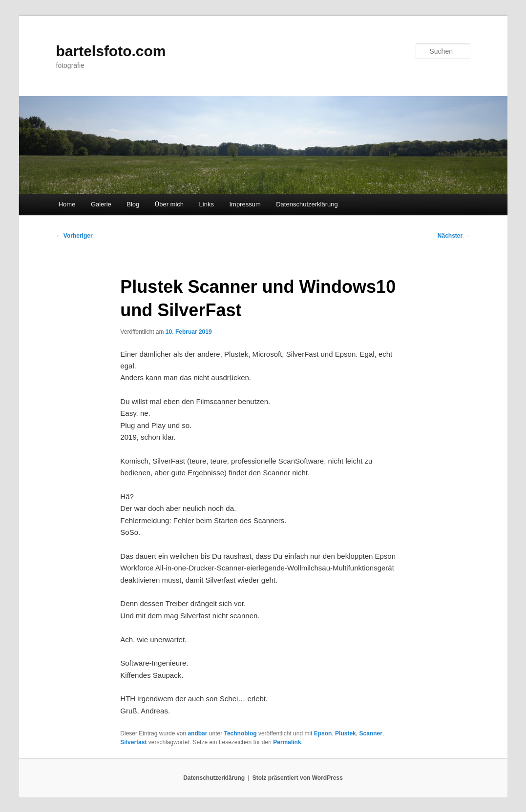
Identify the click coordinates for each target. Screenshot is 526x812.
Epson (323, 733)
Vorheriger (74, 236)
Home (67, 204)
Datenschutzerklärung (307, 204)
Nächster (454, 236)
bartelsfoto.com (111, 51)
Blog (133, 204)
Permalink (287, 742)
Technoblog (240, 733)
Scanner (370, 733)
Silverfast (133, 742)
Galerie (101, 204)
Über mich (169, 204)
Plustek (346, 733)
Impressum (245, 204)
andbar (197, 733)
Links (207, 204)
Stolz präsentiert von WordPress (298, 778)
